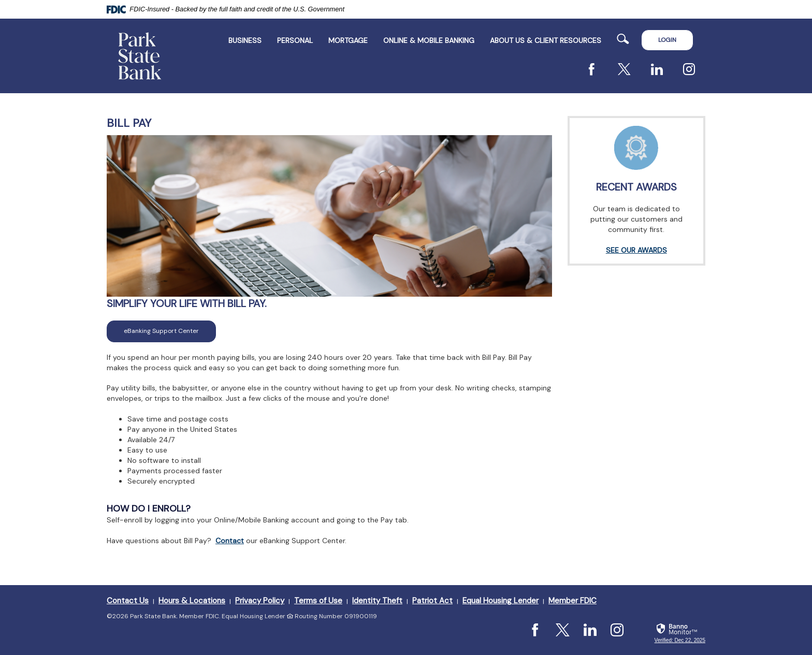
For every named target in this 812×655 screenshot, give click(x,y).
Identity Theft (377, 601)
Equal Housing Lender (501, 601)
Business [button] (245, 40)
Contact (230, 541)
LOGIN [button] (667, 40)
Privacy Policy (260, 601)
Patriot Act (432, 601)
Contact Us (128, 601)
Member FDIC (572, 601)
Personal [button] (295, 40)
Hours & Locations (192, 601)
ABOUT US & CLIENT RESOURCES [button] (546, 40)
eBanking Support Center (170, 331)
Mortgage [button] (348, 40)
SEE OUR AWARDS (636, 250)
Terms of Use (318, 601)
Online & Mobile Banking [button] (429, 40)
